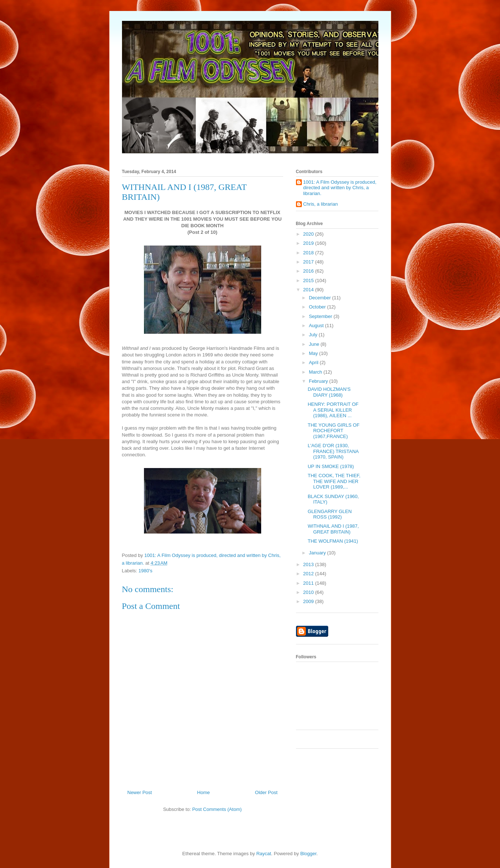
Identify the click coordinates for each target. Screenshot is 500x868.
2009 (309, 601)
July (314, 335)
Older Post (266, 792)
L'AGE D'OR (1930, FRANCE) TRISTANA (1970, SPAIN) (333, 451)
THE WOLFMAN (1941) (333, 541)
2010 (309, 592)
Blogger (308, 854)
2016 (309, 271)
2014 (309, 290)
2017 (309, 262)
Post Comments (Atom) (217, 809)
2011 (309, 583)
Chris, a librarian (321, 204)
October (318, 307)
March (316, 372)
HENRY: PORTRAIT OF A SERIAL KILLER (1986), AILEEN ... (333, 410)
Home (203, 792)
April (314, 362)
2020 (309, 234)
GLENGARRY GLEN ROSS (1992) (330, 514)
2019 (309, 243)
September (321, 316)
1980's (145, 571)
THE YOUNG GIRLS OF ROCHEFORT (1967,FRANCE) (334, 431)
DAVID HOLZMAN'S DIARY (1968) (329, 392)
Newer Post (140, 792)
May (314, 353)
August (317, 325)
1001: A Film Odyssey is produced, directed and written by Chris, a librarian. (340, 188)
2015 (309, 280)
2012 (309, 574)
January (318, 553)
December (321, 298)
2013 (309, 564)
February (319, 381)
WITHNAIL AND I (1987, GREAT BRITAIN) (333, 529)
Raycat (264, 854)
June (315, 344)
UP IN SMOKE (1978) (331, 466)
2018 (309, 253)
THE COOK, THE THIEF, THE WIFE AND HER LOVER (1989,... (334, 481)
